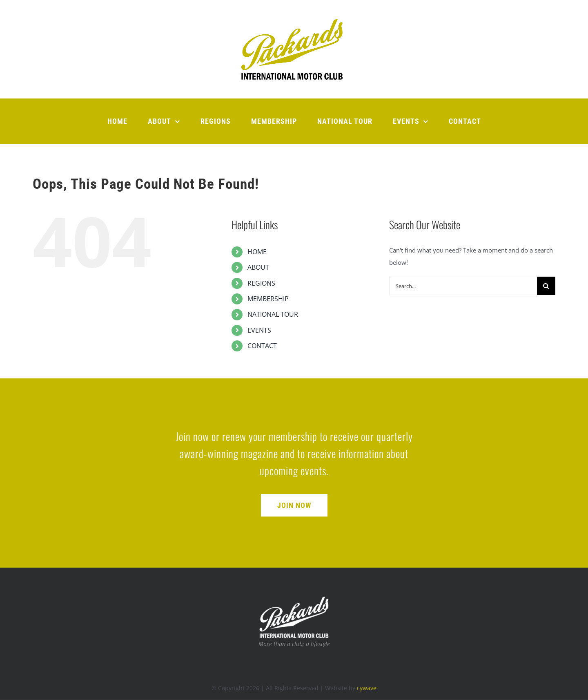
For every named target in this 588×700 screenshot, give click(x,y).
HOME (257, 252)
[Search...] (463, 286)
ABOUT (258, 267)
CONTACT (262, 346)
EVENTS (259, 330)
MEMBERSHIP (268, 299)
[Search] (546, 286)
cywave (367, 688)
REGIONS (261, 283)
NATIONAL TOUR (273, 314)
